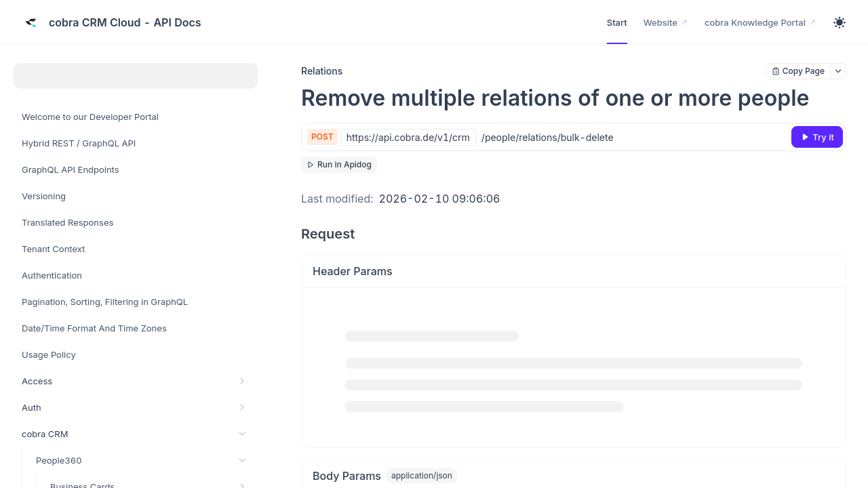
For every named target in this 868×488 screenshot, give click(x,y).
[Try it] (817, 137)
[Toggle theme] (840, 22)
